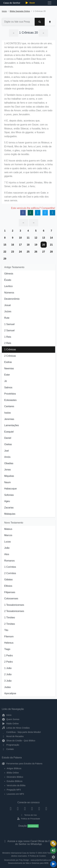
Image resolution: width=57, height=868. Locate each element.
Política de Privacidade (28, 819)
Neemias (9, 368)
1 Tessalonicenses (14, 605)
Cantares (9, 406)
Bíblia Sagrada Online (20, 11)
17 (20, 245)
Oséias (8, 444)
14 (51, 238)
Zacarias (9, 508)
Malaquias (10, 514)
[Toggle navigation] (50, 3)
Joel (6, 451)
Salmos (8, 387)
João (7, 548)
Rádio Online (10, 724)
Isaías (8, 413)
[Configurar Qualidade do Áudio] (53, 857)
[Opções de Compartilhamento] (53, 850)
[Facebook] (11, 808)
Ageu (7, 501)
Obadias (9, 463)
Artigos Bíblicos (14, 768)
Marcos (8, 535)
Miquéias (9, 476)
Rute (7, 318)
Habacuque (10, 489)
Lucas (8, 542)
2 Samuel (9, 330)
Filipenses (10, 592)
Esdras (8, 362)
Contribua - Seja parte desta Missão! (21, 732)
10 (20, 238)
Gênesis (9, 274)
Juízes (8, 311)
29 (5, 259)
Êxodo (8, 280)
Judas (8, 687)
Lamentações (12, 425)
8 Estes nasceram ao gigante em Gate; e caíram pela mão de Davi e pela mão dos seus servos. (26, 197)
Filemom (9, 637)
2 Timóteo (10, 624)
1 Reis (8, 337)
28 (51, 252)
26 (36, 252)
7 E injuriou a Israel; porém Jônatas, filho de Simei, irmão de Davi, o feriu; (28, 185)
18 (28, 245)
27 (44, 252)
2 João (8, 674)
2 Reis (8, 343)
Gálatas (8, 580)
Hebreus (9, 643)
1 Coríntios (10, 567)
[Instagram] (18, 808)
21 (51, 245)
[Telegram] (46, 808)
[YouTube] (32, 808)
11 (28, 238)
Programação (10, 745)
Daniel (8, 438)
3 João (8, 681)
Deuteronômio (12, 299)
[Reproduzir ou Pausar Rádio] (53, 864)
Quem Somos (11, 719)
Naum (8, 482)
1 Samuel (9, 324)
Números (9, 293)
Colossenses (11, 599)
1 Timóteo (10, 618)
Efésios (8, 586)
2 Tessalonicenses (14, 611)
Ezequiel (9, 432)
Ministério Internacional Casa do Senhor (19, 853)
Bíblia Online (13, 773)
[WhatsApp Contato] (39, 808)
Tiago (7, 649)
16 (13, 245)
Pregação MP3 (14, 790)
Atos (7, 554)
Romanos (9, 561)
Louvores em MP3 (15, 794)
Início (4, 11)
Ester (7, 375)
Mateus (8, 529)
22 (5, 252)
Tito (6, 630)
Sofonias (9, 495)
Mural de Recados (13, 736)
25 (28, 252)
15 (5, 245)
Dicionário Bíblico (15, 777)
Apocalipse (10, 693)
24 (20, 252)
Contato (8, 749)
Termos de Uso (28, 815)
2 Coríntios (10, 573)
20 (44, 245)
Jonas (8, 470)
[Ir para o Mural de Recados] (53, 844)
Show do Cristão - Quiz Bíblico (19, 741)
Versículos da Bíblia (16, 785)
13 (44, 238)
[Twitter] (25, 808)
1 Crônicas (10, 349)
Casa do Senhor (11, 3)
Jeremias (9, 419)
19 (36, 245)
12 (36, 238)
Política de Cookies (38, 856)
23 (13, 252)
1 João (8, 668)
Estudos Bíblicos (15, 781)
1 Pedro (9, 656)
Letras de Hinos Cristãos (16, 728)
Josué (8, 305)
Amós (7, 457)
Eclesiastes (10, 400)
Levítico (8, 286)
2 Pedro (9, 662)
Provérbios (10, 394)
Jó (6, 381)
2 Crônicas (10, 356)
